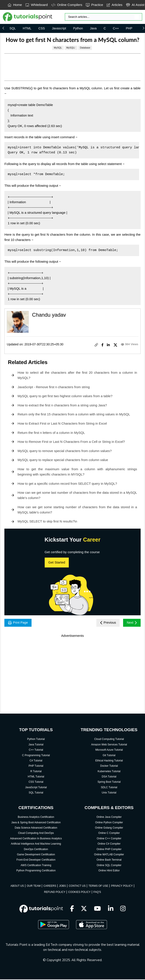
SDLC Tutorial (109, 788)
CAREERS (50, 887)
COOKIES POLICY (80, 893)
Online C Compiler (109, 834)
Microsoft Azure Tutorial (109, 750)
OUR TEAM (34, 887)
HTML (27, 28)
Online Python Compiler (109, 823)
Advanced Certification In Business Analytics (36, 839)
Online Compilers (67, 5)
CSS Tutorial (36, 783)
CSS (42, 28)
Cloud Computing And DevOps (36, 834)
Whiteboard (37, 5)
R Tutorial (36, 772)
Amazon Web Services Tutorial (109, 745)
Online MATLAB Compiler (109, 855)
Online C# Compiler (109, 844)
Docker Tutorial (109, 766)
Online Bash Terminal (109, 861)
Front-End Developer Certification (36, 861)
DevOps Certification (36, 850)
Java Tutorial (36, 745)
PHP (129, 28)
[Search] (103, 17)
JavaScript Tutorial (36, 788)
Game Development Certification (36, 855)
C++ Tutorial (36, 750)
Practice (95, 5)
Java (93, 28)
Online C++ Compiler (109, 839)
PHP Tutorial (36, 766)
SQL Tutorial (36, 793)
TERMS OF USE (98, 887)
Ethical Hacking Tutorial (109, 761)
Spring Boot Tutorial (109, 783)
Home (15, 5)
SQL (13, 28)
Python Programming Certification (36, 871)
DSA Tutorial (109, 777)
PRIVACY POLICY (122, 887)
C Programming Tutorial (36, 756)
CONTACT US (77, 887)
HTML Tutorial (36, 777)
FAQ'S (97, 893)
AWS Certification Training (36, 866)
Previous (106, 623)
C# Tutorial (36, 761)
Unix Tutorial (109, 793)
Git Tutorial (109, 756)
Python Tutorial (36, 740)
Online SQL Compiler (109, 866)
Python (78, 28)
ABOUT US (17, 887)
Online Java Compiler (109, 818)
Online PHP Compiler (109, 850)
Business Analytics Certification (36, 818)
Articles (115, 5)
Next (131, 623)
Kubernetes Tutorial (109, 772)
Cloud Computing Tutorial (109, 740)
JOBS (62, 887)
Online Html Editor (109, 871)
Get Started (57, 562)
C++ (116, 28)
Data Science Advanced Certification (36, 828)
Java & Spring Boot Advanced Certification (36, 823)
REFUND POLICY (55, 893)
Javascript (59, 28)
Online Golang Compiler (109, 828)
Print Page (19, 623)
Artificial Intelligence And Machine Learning (36, 844)
